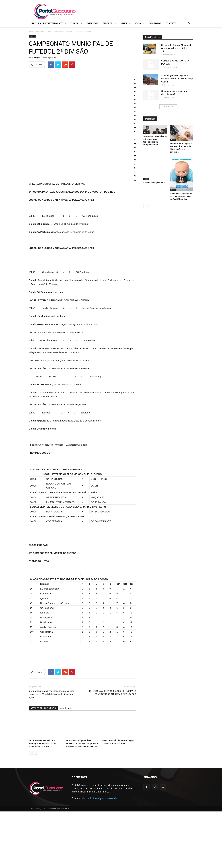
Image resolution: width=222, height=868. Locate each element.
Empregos (92, 23)
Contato (171, 23)
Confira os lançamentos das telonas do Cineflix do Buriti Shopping (181, 196)
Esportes (109, 23)
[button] (190, 24)
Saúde (125, 23)
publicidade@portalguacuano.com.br (99, 855)
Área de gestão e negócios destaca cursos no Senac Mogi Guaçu (177, 79)
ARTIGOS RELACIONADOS (43, 765)
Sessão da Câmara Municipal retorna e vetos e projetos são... (176, 48)
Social (140, 23)
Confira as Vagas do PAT (155, 173)
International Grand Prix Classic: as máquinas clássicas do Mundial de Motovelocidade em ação (51, 751)
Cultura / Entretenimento (48, 23)
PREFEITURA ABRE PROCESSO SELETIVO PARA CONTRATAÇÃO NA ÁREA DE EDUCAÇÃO (112, 749)
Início (31, 32)
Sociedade (155, 23)
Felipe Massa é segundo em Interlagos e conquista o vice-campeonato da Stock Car (42, 800)
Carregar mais (168, 107)
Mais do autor (66, 765)
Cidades (76, 23)
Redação (36, 58)
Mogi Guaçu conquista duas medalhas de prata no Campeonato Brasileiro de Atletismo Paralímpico (82, 800)
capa (146, 133)
